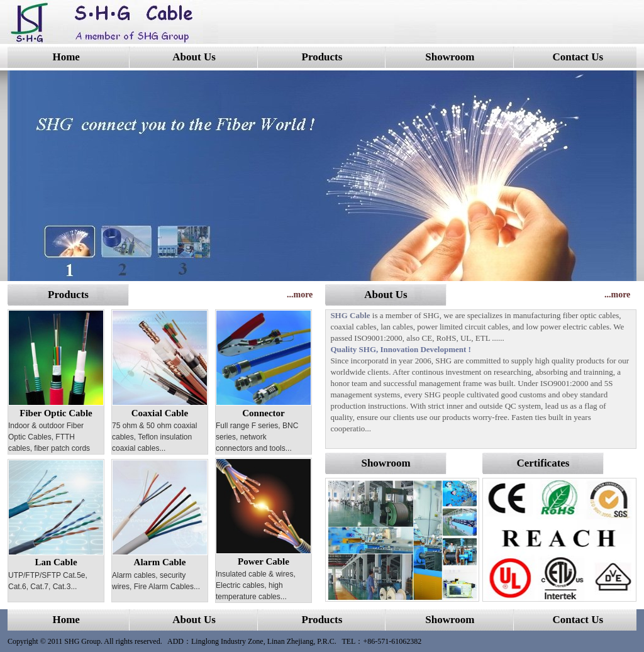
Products (322, 57)
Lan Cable (56, 562)
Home (66, 57)
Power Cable (264, 561)
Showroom (450, 57)
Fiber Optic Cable (56, 413)
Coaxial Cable (160, 413)
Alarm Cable (160, 562)
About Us (194, 57)
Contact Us (578, 57)
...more (300, 295)
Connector (264, 413)
